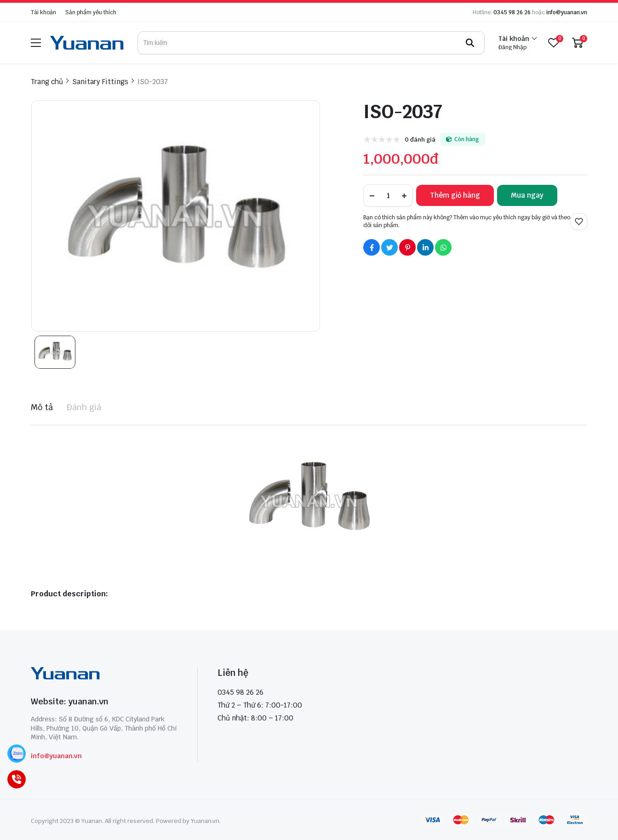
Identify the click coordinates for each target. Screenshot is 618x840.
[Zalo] (17, 754)
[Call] (17, 780)
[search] (311, 43)
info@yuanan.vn (567, 12)
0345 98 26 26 (512, 12)
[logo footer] (104, 674)
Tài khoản (43, 12)
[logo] (87, 43)
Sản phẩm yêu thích (91, 12)
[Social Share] (372, 247)
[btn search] (470, 43)
